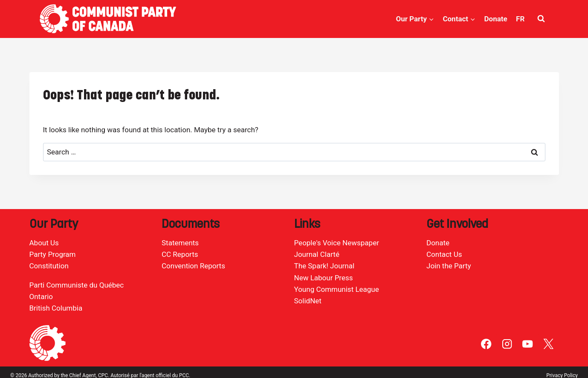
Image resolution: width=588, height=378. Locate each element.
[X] (549, 344)
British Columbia (56, 308)
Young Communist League (337, 289)
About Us (44, 243)
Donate (495, 19)
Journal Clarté (317, 254)
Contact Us (444, 254)
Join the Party (449, 266)
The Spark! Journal (324, 266)
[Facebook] (486, 344)
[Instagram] (507, 344)
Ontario (41, 297)
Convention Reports (193, 266)
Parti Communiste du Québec (77, 285)
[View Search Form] (541, 19)
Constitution (49, 266)
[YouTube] (528, 344)
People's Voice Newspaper (337, 243)
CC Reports (180, 254)
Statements (180, 243)
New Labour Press (324, 278)
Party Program (53, 254)
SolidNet (308, 301)
